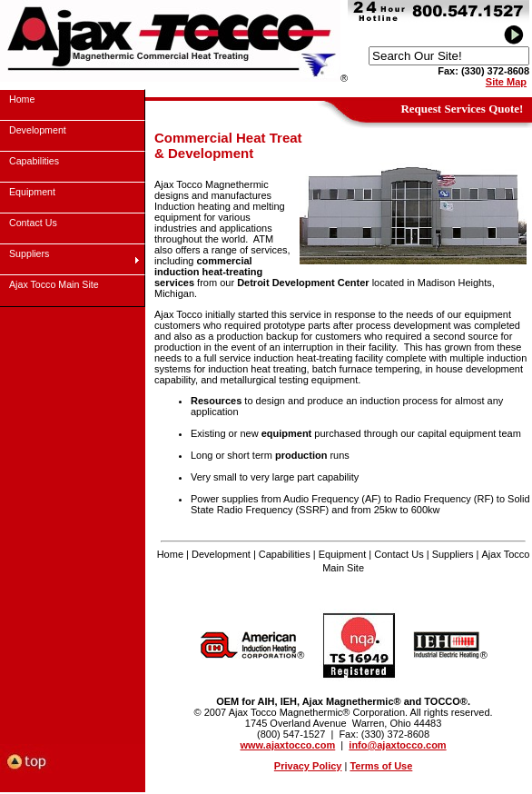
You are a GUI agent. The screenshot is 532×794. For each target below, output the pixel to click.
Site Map (506, 82)
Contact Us (399, 554)
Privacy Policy (308, 766)
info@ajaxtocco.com (397, 745)
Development (221, 554)
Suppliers (453, 554)
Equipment (343, 554)
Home (170, 554)
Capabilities (285, 554)
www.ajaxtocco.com (288, 745)
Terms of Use (381, 766)
